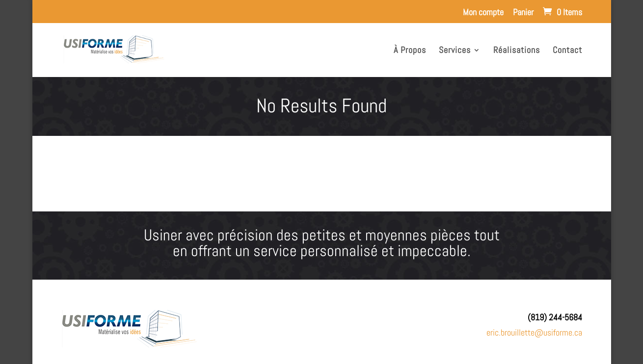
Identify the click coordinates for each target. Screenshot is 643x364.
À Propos (410, 51)
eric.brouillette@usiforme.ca (534, 332)
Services (455, 51)
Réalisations (517, 51)
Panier (523, 13)
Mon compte (483, 13)
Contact (567, 51)
